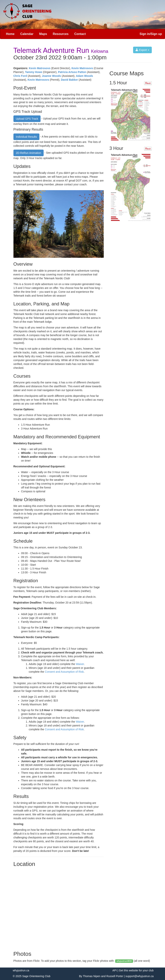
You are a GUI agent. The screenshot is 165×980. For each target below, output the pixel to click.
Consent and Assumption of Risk (64, 672)
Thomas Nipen (92, 976)
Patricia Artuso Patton (72, 72)
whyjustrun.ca (21, 970)
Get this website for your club (136, 970)
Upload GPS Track (27, 119)
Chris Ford (20, 76)
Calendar (27, 34)
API (115, 970)
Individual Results (27, 137)
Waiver (80, 664)
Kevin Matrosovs (40, 68)
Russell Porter (115, 976)
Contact (80, 34)
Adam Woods (84, 76)
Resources (61, 34)
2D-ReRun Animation (29, 153)
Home (10, 34)
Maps (43, 34)
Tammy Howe (34, 72)
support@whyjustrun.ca (140, 976)
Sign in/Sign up (151, 34)
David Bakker (69, 80)
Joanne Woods (51, 76)
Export (142, 50)
